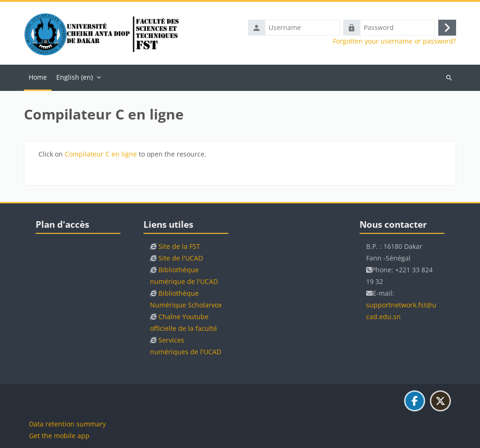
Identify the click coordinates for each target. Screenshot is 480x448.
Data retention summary (67, 424)
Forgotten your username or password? (394, 41)
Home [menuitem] (38, 77)
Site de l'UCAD (181, 258)
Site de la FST (179, 246)
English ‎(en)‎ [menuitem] (75, 77)
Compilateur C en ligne (101, 154)
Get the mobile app (59, 436)
